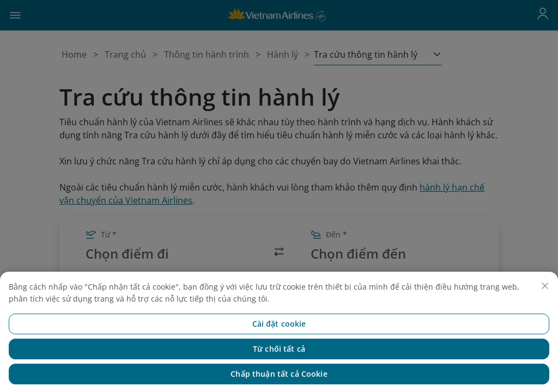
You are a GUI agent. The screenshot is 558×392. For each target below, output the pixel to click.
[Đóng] (545, 301)
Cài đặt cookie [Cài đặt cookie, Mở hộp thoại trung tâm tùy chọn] (279, 338)
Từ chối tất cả (279, 363)
